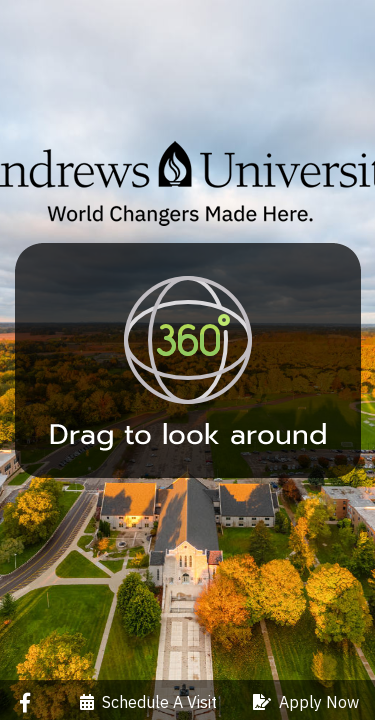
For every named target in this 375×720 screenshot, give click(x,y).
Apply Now (306, 702)
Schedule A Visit (148, 702)
